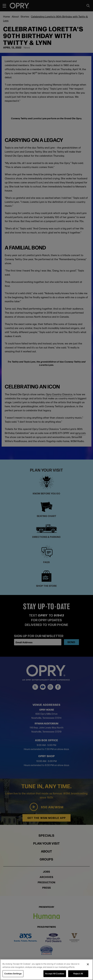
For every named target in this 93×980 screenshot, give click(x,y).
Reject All (78, 974)
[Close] (88, 964)
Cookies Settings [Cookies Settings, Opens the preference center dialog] (13, 974)
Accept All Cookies (55, 974)
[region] (46, 970)
